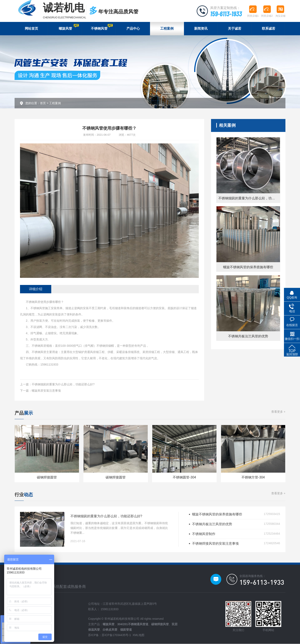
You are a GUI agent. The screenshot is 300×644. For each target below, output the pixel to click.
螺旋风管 (69, 27)
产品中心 (133, 29)
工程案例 (167, 29)
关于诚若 (235, 29)
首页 (43, 103)
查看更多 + (278, 412)
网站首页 (31, 29)
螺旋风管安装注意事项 (46, 391)
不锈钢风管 (102, 27)
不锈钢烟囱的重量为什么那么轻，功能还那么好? (63, 385)
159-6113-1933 (226, 14)
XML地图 (138, 635)
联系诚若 (269, 29)
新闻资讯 (201, 29)
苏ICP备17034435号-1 (116, 635)
